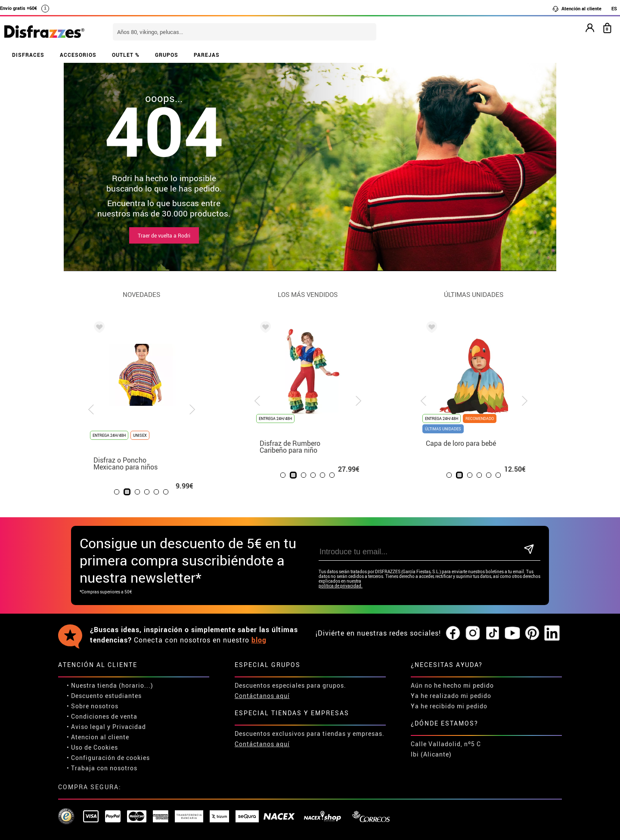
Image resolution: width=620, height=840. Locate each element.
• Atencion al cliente (98, 737)
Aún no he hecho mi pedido (452, 685)
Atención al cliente (577, 9)
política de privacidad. (341, 586)
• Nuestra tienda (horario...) (110, 685)
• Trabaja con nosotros (102, 768)
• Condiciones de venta (102, 716)
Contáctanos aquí (262, 696)
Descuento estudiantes (106, 696)
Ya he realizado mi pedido (451, 696)
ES (614, 8)
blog (259, 640)
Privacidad (129, 727)
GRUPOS (167, 55)
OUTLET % (126, 55)
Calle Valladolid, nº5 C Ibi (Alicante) (446, 749)
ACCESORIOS (78, 55)
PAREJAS (207, 55)
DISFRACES (28, 55)
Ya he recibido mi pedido (449, 706)
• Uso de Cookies (92, 747)
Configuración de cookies (110, 758)
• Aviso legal (86, 727)
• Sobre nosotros (93, 706)
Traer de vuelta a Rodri (164, 235)
